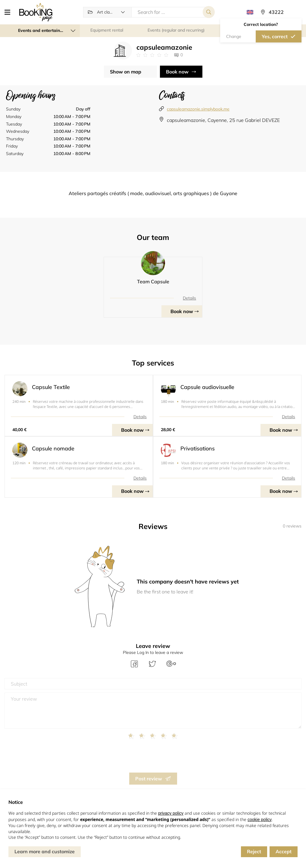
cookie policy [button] (260, 820)
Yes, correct (275, 36)
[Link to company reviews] (152, 55)
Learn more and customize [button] (45, 851)
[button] (10, 12)
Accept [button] (284, 851)
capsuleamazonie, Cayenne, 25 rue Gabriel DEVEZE (223, 120)
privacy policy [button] (171, 813)
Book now (177, 72)
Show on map (126, 72)
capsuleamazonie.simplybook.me (198, 109)
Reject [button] (254, 851)
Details (189, 298)
